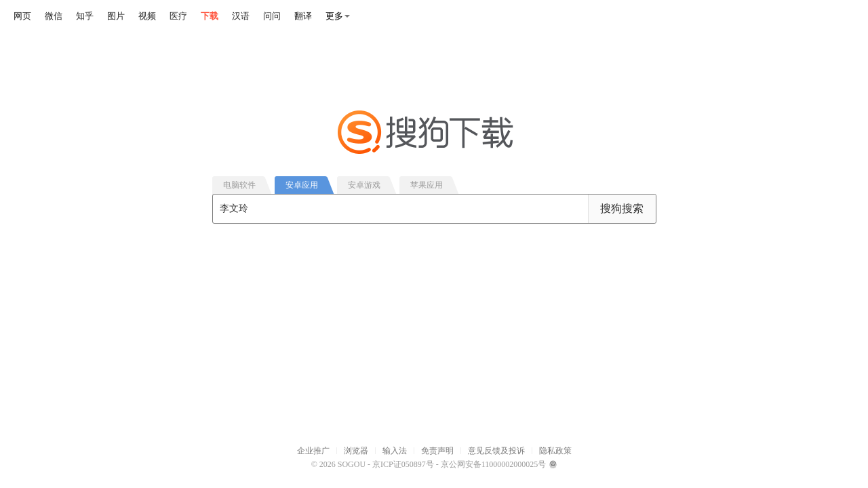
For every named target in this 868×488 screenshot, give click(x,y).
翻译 (303, 16)
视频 (147, 16)
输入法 (395, 451)
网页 (22, 16)
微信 (54, 16)
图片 (116, 16)
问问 (272, 16)
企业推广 (313, 451)
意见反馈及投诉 (496, 451)
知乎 (85, 16)
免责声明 (437, 451)
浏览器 (356, 451)
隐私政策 (555, 451)
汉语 (241, 16)
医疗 (178, 16)
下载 (210, 16)
